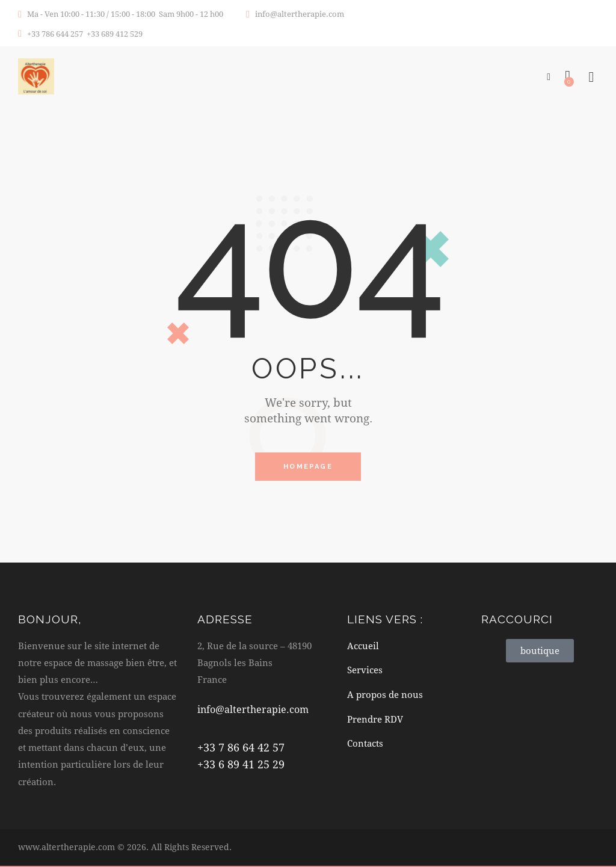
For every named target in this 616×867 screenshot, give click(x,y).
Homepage (308, 467)
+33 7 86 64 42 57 (241, 748)
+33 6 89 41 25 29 (241, 765)
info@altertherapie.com (255, 710)
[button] (549, 76)
